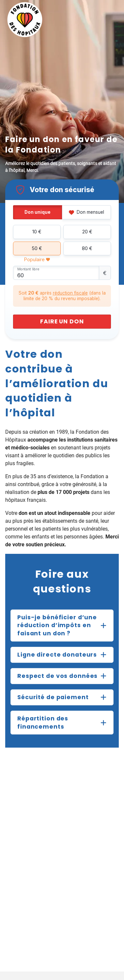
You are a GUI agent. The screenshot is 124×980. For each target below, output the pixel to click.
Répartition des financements (43, 723)
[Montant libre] (56, 273)
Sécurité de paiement (53, 697)
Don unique (38, 212)
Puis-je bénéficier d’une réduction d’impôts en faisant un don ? (57, 625)
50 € (37, 248)
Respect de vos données (57, 676)
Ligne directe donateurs (57, 655)
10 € (37, 232)
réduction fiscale (70, 293)
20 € (87, 232)
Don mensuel (86, 212)
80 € (87, 248)
